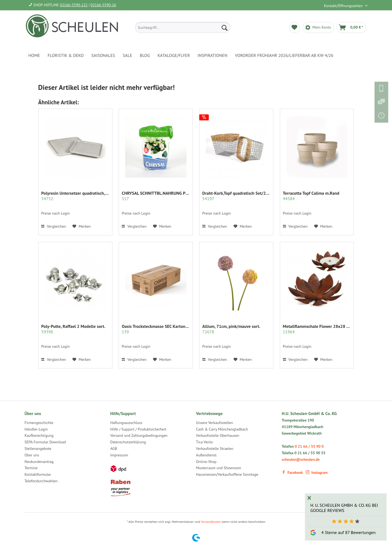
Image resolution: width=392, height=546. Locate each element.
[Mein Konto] (318, 28)
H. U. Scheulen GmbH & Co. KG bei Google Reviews (344, 508)
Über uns (32, 455)
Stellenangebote (38, 449)
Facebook (292, 472)
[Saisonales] (103, 55)
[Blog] (145, 55)
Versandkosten (211, 522)
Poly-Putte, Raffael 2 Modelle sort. (73, 329)
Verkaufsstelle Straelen (215, 449)
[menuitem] (183, 28)
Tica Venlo (204, 442)
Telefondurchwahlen (41, 481)
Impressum (119, 455)
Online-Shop (206, 462)
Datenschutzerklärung (128, 442)
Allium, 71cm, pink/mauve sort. (231, 329)
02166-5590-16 (103, 5)
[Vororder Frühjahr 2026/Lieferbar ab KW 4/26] (284, 55)
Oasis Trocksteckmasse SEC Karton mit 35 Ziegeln (156, 329)
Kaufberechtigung (39, 435)
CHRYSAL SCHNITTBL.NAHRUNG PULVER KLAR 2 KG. (156, 196)
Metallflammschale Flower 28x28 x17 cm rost (317, 329)
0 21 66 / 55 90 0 (309, 446)
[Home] (34, 55)
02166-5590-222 (74, 5)
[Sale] (128, 55)
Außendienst (206, 455)
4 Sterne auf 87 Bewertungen (348, 532)
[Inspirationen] (213, 55)
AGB (114, 449)
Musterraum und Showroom (219, 468)
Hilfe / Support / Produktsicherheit (138, 429)
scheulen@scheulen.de (301, 459)
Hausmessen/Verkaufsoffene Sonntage (227, 474)
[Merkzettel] (295, 28)
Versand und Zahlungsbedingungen (139, 435)
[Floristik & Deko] (66, 55)
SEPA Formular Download (45, 442)
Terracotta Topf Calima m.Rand (311, 196)
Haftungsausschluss (126, 423)
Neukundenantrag (39, 462)
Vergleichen (53, 226)
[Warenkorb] (351, 28)
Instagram (317, 472)
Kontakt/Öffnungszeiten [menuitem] (344, 6)
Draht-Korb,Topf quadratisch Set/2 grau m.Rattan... (236, 196)
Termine (31, 468)
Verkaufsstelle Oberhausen (218, 435)
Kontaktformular (38, 474)
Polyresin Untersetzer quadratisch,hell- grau (75, 196)
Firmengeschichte (39, 423)
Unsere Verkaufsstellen (215, 423)
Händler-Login (36, 429)
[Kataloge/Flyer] (174, 55)
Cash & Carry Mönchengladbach (222, 429)
